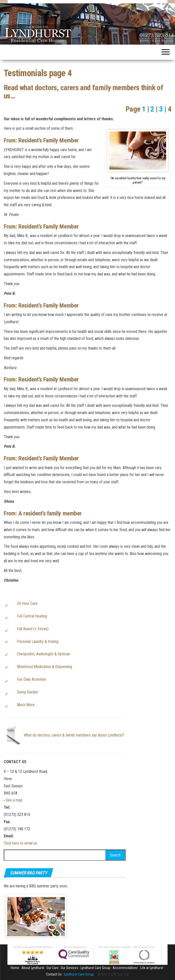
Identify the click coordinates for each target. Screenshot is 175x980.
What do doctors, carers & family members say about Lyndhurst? (74, 735)
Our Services (69, 968)
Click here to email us (20, 843)
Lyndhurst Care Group (95, 968)
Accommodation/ (125, 968)
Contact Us (54, 974)
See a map (14, 800)
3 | (163, 109)
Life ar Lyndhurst (152, 968)
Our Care (52, 968)
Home (15, 968)
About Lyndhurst (33, 968)
